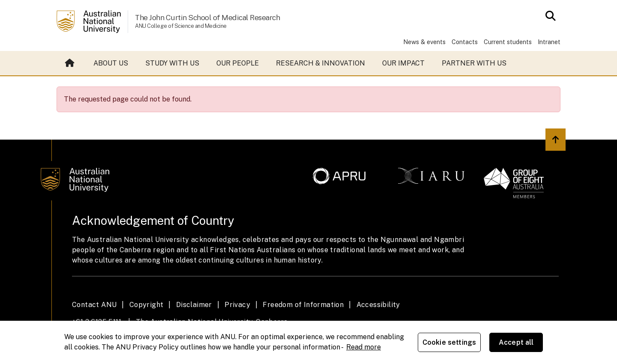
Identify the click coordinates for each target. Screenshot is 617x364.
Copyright (147, 305)
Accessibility (378, 305)
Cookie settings (449, 342)
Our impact (403, 63)
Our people (238, 63)
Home (70, 63)
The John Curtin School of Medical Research (207, 17)
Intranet (549, 42)
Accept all (516, 342)
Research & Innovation (320, 63)
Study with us (172, 63)
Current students (508, 42)
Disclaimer (194, 305)
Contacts (465, 42)
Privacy (237, 305)
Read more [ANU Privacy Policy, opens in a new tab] (364, 347)
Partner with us (474, 63)
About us (111, 63)
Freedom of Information (303, 305)
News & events (424, 42)
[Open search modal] (548, 16)
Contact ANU (94, 305)
